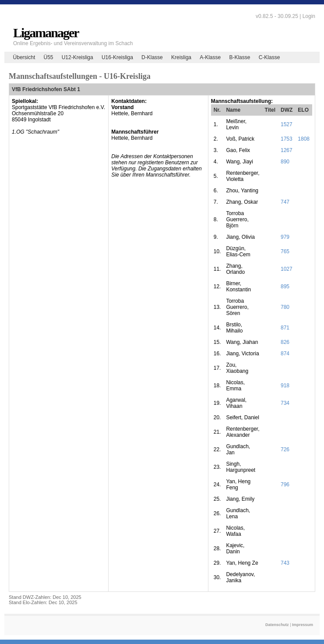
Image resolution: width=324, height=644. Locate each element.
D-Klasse (152, 57)
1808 (304, 139)
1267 (287, 150)
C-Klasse (269, 57)
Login (309, 16)
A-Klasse (210, 57)
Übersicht (24, 57)
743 (285, 563)
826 (285, 342)
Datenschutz (277, 625)
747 (285, 202)
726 (285, 449)
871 (285, 328)
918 (285, 386)
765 (285, 251)
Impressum (303, 625)
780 (285, 307)
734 (285, 403)
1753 (287, 139)
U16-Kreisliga (117, 57)
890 (285, 162)
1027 (287, 269)
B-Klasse (239, 57)
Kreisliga (181, 57)
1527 (287, 124)
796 (285, 485)
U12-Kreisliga (77, 57)
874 (285, 354)
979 (285, 237)
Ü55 (48, 57)
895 (285, 287)
